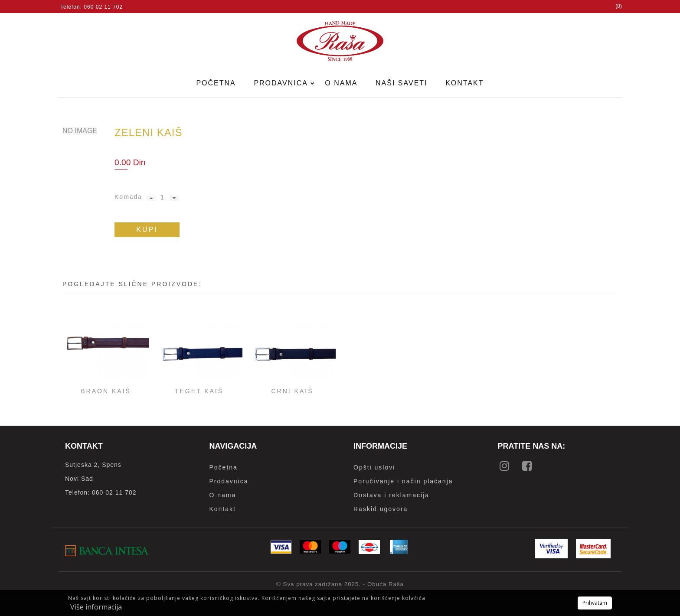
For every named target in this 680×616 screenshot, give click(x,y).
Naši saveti (402, 83)
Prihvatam (595, 603)
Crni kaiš (292, 391)
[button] (151, 198)
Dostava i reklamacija (391, 495)
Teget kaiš (199, 391)
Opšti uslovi (374, 467)
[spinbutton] (162, 197)
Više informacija (96, 607)
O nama (341, 83)
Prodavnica (282, 83)
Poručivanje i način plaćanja (403, 481)
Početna (216, 83)
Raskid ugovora (381, 509)
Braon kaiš (106, 391)
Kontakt (464, 83)
